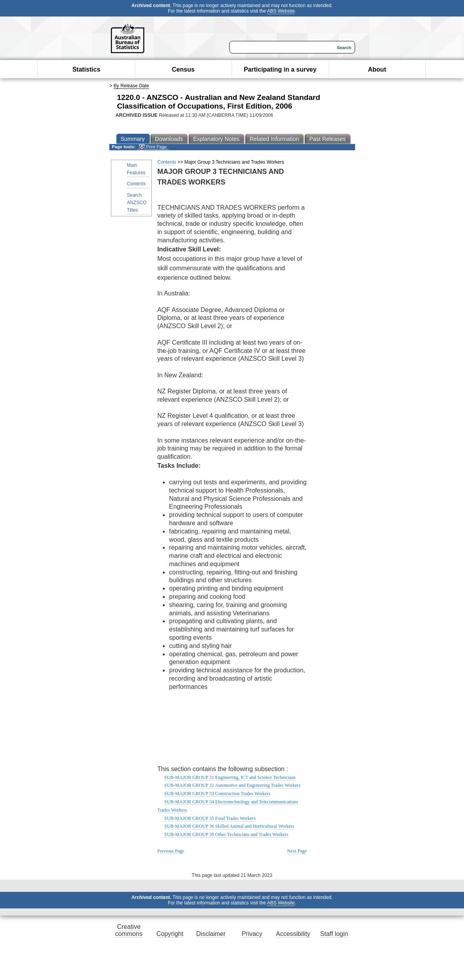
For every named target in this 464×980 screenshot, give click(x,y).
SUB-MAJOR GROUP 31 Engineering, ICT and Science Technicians (230, 777)
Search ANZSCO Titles (137, 203)
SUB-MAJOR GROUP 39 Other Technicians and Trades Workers (226, 834)
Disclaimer (211, 934)
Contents (136, 184)
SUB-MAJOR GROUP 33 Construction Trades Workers (217, 794)
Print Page (153, 147)
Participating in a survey (280, 69)
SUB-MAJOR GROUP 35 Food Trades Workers (210, 818)
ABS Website (281, 11)
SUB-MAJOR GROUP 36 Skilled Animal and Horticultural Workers (229, 826)
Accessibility (293, 934)
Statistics (86, 69)
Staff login (334, 934)
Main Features (136, 169)
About (377, 69)
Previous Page (171, 851)
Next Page (297, 851)
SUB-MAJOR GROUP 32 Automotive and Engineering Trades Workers (232, 785)
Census (183, 69)
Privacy (252, 934)
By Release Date (131, 86)
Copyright (170, 934)
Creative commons (129, 930)
